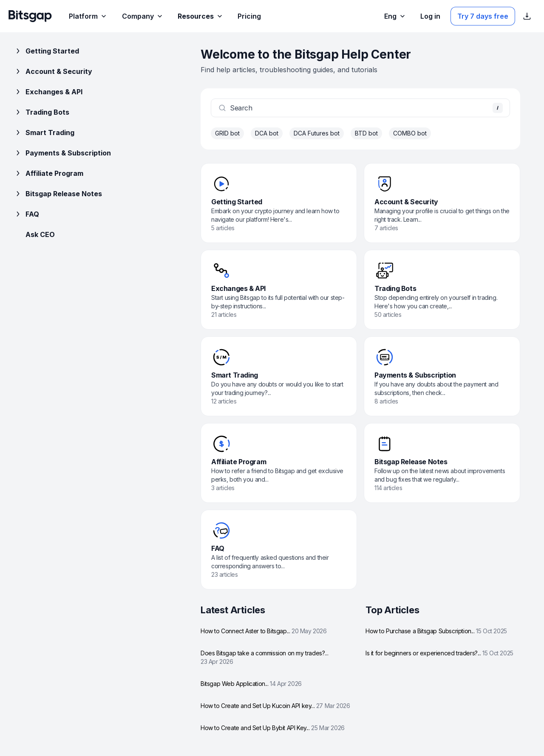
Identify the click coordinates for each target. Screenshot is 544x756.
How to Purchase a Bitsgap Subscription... (436, 631)
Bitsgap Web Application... (251, 684)
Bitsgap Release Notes (58, 194)
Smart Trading (44, 133)
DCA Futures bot (317, 133)
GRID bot (227, 133)
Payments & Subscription (62, 153)
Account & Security (53, 71)
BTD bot (366, 133)
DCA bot (267, 133)
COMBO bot (410, 133)
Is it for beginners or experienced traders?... (439, 653)
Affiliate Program (48, 173)
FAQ (26, 214)
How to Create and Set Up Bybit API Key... (273, 728)
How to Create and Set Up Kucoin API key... (275, 706)
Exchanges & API (48, 92)
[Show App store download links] (527, 16)
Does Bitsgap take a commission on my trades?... (264, 657)
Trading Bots (41, 112)
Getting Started (46, 51)
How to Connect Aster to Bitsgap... (264, 631)
